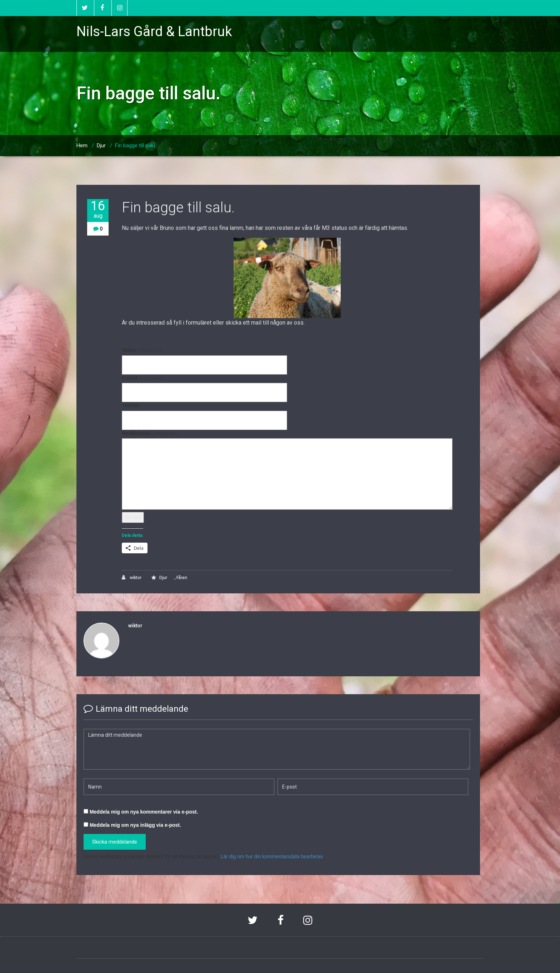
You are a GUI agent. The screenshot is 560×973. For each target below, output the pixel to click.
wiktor (132, 577)
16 (98, 209)
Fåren (182, 578)
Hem (82, 145)
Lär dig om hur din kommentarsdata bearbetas (272, 856)
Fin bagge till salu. (136, 145)
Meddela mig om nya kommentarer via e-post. (144, 812)
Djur (101, 145)
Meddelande (149, 433)
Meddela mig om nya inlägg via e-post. (135, 825)
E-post (143, 378)
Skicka (133, 517)
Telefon (131, 405)
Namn (142, 350)
